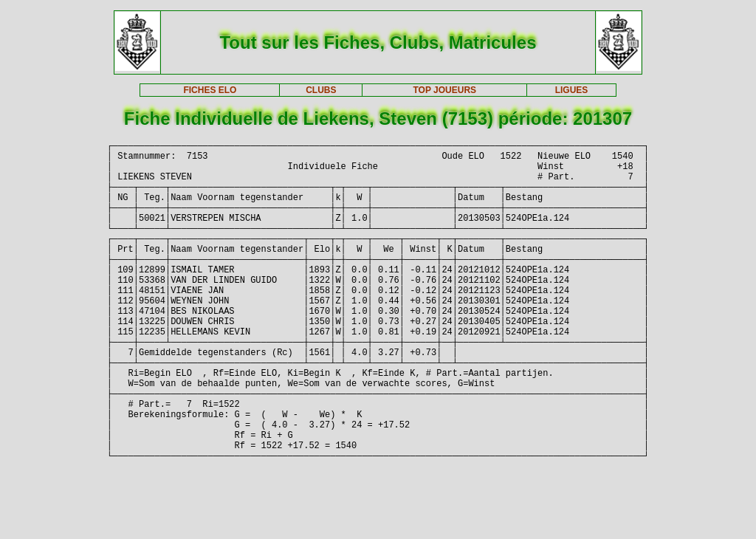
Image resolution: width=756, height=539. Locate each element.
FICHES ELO (210, 90)
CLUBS (321, 90)
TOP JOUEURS (445, 90)
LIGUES (572, 90)
